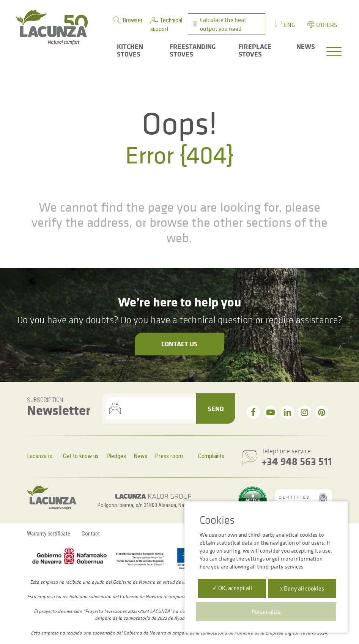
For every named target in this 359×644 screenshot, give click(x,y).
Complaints (211, 456)
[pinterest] (322, 412)
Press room (169, 456)
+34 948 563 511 (297, 461)
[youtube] (270, 412)
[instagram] (305, 412)
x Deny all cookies (302, 588)
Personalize (266, 611)
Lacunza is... (41, 456)
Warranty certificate (49, 534)
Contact (91, 534)
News (140, 456)
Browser (133, 20)
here (205, 566)
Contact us (179, 344)
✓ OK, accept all (232, 588)
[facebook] (253, 412)
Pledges (116, 456)
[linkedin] (287, 412)
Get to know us (81, 456)
